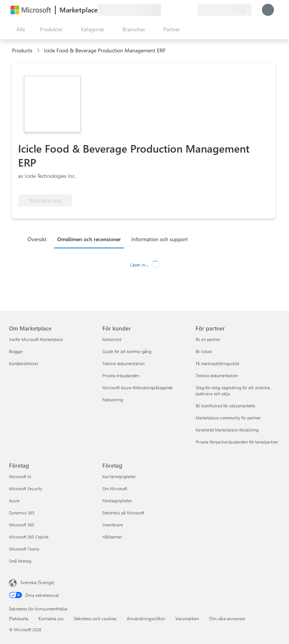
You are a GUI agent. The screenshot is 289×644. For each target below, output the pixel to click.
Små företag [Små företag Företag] (20, 561)
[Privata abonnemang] (191, 10)
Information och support (160, 239)
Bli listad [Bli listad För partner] (204, 351)
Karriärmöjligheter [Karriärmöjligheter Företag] (119, 476)
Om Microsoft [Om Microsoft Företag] (115, 489)
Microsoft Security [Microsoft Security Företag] (26, 489)
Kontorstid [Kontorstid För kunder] (112, 339)
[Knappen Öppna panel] (19, 29)
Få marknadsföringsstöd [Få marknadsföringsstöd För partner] (217, 363)
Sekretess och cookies (95, 618)
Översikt (37, 239)
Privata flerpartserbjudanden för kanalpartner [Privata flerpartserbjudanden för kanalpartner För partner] (237, 442)
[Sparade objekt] (182, 10)
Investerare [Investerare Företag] (113, 525)
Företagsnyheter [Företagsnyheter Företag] (117, 501)
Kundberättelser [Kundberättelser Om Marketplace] (24, 363)
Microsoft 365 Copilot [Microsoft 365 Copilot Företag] (29, 537)
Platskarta (19, 618)
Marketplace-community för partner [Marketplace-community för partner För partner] (228, 418)
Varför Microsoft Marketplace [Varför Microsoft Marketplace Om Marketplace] (36, 339)
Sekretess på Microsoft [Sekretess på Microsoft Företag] (123, 513)
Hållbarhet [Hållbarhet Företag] (112, 537)
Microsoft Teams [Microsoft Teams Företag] (24, 549)
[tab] (39, 239)
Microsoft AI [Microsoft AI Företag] (20, 476)
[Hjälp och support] (173, 10)
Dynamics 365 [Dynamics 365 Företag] (22, 513)
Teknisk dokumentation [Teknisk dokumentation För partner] (217, 376)
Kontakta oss (51, 618)
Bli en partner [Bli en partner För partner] (208, 339)
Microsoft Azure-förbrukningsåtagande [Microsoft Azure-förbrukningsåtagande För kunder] (138, 388)
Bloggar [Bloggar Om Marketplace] (16, 351)
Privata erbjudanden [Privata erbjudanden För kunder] (121, 376)
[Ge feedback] (164, 10)
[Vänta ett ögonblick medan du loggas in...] (268, 10)
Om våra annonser (227, 618)
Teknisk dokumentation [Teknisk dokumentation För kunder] (123, 363)
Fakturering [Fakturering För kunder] (113, 400)
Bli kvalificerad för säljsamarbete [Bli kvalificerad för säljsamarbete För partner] (225, 406)
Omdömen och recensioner (89, 239)
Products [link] (22, 50)
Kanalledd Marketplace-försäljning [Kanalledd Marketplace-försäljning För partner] (227, 430)
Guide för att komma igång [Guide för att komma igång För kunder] (127, 351)
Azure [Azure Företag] (14, 501)
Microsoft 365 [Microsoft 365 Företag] (22, 525)
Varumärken (187, 618)
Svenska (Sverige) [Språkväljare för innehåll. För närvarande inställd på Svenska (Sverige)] (37, 582)
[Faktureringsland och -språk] (224, 10)
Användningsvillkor (146, 618)
